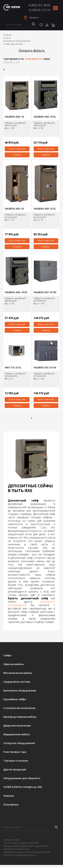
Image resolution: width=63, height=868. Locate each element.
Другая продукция (15, 769)
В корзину (17, 155)
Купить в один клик (17, 149)
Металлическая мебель (18, 673)
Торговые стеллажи (16, 761)
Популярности (34, 59)
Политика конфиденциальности (20, 855)
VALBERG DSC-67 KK (45, 292)
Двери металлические (17, 726)
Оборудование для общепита (22, 778)
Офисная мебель (14, 664)
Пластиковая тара (15, 752)
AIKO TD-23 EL (13, 368)
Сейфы (7, 655)
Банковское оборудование (17, 41)
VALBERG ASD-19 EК (16, 292)
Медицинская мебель (17, 734)
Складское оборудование (19, 743)
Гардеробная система (17, 682)
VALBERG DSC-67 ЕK (45, 368)
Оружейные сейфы (15, 699)
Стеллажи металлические (19, 708)
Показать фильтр (32, 51)
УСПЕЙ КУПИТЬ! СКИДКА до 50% (23, 787)
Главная (7, 35)
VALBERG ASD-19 (14, 117)
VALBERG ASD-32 (14, 209)
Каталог (7, 38)
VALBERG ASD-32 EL (45, 209)
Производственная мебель (20, 717)
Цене (47, 59)
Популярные (11, 805)
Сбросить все (12, 62)
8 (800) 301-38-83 (40, 5)
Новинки (9, 796)
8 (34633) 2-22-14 (40, 10)
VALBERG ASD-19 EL (45, 117)
